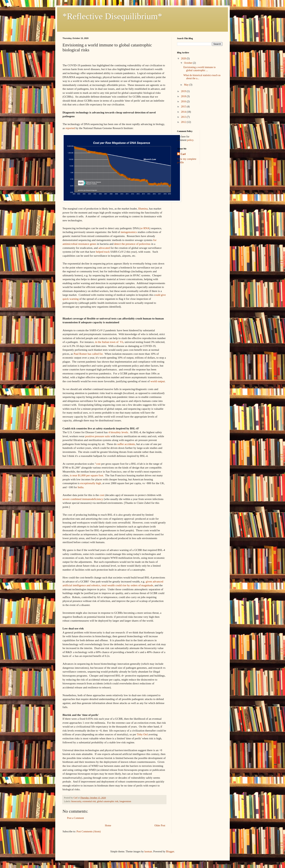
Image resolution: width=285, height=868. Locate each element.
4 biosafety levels (118, 432)
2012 (184, 122)
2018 (184, 96)
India (81, 487)
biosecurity (76, 801)
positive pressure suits (98, 436)
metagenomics (129, 232)
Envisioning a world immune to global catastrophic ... (199, 69)
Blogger (170, 852)
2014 (184, 112)
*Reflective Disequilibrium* (112, 16)
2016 (184, 101)
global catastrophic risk (108, 801)
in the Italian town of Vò (109, 342)
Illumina (143, 208)
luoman (148, 852)
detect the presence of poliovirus (132, 244)
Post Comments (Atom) (89, 832)
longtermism (125, 801)
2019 (184, 91)
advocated (104, 248)
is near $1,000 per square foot (86, 475)
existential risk (89, 801)
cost (98, 464)
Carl (183, 154)
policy (190, 140)
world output (157, 381)
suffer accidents (126, 444)
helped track (103, 252)
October (188, 63)
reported (70, 128)
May (187, 85)
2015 (184, 107)
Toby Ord (142, 734)
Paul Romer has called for (88, 354)
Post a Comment (76, 818)
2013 (184, 117)
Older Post (160, 826)
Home (108, 826)
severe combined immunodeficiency (83, 499)
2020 (184, 59)
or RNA (145, 228)
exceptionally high (91, 483)
